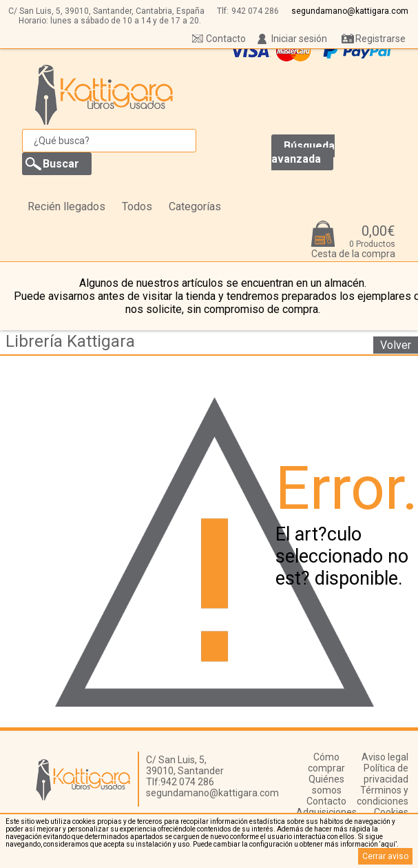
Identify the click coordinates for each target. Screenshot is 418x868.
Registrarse (380, 39)
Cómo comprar (326, 763)
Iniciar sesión (299, 39)
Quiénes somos (326, 785)
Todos (137, 206)
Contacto (226, 39)
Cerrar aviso (385, 856)
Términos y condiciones (383, 796)
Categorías (195, 206)
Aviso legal (385, 757)
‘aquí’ (388, 844)
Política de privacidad (386, 774)
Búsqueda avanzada (303, 152)
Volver (396, 345)
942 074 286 (255, 11)
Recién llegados (66, 206)
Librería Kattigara (70, 341)
